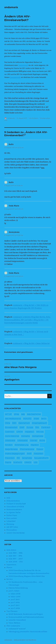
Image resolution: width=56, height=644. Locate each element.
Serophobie (27, 458)
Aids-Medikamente (13, 419)
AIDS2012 (27, 419)
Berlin (44, 419)
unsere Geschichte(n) (15, 533)
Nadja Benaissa (11, 449)
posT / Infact (14, 591)
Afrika (16, 414)
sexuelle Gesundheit (17, 620)
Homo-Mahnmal (12, 436)
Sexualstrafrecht (41, 458)
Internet (34, 441)
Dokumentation (13, 501)
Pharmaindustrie (27, 449)
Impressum (11, 565)
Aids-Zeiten (11, 550)
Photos (9, 567)
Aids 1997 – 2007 (16, 559)
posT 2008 (15, 608)
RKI (18, 458)
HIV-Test (40, 432)
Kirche (42, 441)
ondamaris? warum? (17, 629)
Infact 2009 (15, 597)
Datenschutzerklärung (18, 588)
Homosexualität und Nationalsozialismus (26, 617)
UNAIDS (28, 462)
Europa (30, 427)
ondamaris (11, 7)
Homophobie (38, 436)
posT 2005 (15, 600)
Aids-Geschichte (34, 414)
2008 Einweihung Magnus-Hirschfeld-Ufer (27, 576)
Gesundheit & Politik (15, 507)
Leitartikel (11, 521)
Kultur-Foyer (12, 515)
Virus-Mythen (14, 623)
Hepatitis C (30, 432)
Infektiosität (10, 441)
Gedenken (10, 432)
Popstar (40, 449)
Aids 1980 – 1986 (15, 553)
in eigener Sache (13, 512)
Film (37, 427)
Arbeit (36, 419)
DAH (14, 423)
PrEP (29, 454)
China (8, 423)
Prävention (38, 454)
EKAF (22, 427)
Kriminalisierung (22, 445)
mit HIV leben (34, 118)
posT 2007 (15, 605)
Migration (35, 445)
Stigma (8, 462)
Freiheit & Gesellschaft (16, 504)
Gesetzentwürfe (15, 77)
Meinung (10, 524)
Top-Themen (12, 611)
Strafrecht (18, 462)
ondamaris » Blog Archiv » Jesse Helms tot (31, 343)
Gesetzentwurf (23, 65)
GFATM (20, 432)
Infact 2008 (15, 594)
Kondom (9, 445)
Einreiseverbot (45, 118)
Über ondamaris (13, 626)
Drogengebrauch (39, 423)
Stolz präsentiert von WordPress (25, 640)
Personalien (12, 530)
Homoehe (26, 436)
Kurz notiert (12, 518)
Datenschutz (24, 423)
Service (10, 579)
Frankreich (46, 427)
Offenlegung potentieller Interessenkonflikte (28, 632)
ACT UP (8, 414)
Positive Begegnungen (15, 454)
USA (6, 120)
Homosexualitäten (14, 509)
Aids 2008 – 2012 (16, 562)
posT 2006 (15, 602)
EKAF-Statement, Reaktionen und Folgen (26, 614)
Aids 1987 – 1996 (15, 556)
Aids (23, 414)
